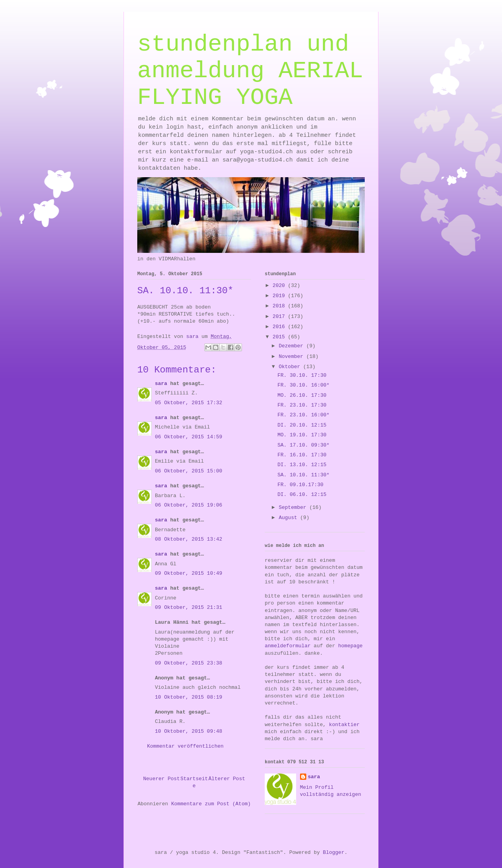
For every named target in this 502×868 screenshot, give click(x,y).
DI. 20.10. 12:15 (302, 425)
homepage (350, 646)
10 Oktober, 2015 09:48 (189, 731)
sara (161, 384)
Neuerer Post (162, 779)
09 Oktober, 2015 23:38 (189, 663)
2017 (280, 317)
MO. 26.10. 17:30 (302, 395)
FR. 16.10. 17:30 (302, 455)
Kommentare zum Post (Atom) (211, 804)
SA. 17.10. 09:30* (303, 445)
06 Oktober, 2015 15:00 (189, 471)
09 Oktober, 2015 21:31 (189, 607)
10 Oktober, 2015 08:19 (189, 697)
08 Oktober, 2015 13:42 (189, 539)
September (294, 508)
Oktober (291, 367)
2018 (280, 306)
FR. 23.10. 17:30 (302, 405)
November (293, 357)
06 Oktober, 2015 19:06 (189, 505)
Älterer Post (227, 779)
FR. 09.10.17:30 (300, 485)
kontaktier (344, 725)
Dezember (293, 346)
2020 (280, 286)
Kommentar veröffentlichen (185, 746)
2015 (280, 337)
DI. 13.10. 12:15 (302, 465)
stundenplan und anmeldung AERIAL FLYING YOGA (250, 71)
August (290, 518)
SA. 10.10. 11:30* (303, 475)
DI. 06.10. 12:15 (302, 495)
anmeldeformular (288, 646)
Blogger (334, 853)
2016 (280, 327)
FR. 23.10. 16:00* (303, 415)
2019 (280, 296)
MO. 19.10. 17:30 (302, 435)
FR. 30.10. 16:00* (303, 385)
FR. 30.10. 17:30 (302, 375)
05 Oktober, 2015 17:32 (189, 403)
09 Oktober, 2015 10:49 (189, 573)
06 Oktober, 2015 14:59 (189, 437)
